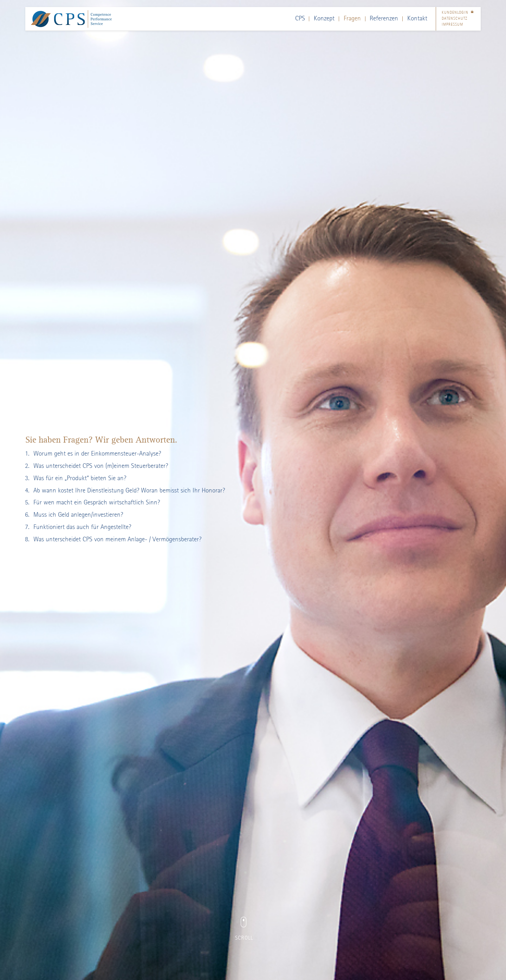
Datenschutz (455, 19)
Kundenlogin (458, 13)
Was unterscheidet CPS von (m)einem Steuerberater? (101, 466)
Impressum (452, 25)
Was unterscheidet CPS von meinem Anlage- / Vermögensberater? (117, 540)
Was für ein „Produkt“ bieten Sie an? (80, 478)
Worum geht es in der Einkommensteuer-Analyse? (97, 454)
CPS (300, 19)
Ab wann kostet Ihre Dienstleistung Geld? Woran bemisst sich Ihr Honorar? (129, 491)
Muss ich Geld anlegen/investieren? (78, 515)
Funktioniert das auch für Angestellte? (82, 527)
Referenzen (384, 19)
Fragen (352, 19)
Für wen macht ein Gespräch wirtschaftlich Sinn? (97, 503)
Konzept (324, 19)
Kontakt (417, 19)
